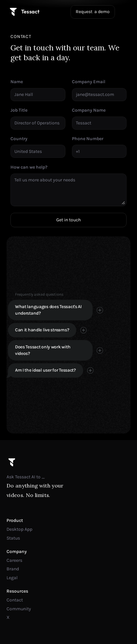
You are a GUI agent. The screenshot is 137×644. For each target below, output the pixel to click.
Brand (13, 569)
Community (19, 609)
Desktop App (19, 529)
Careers (14, 560)
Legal (12, 578)
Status (13, 538)
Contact (15, 600)
